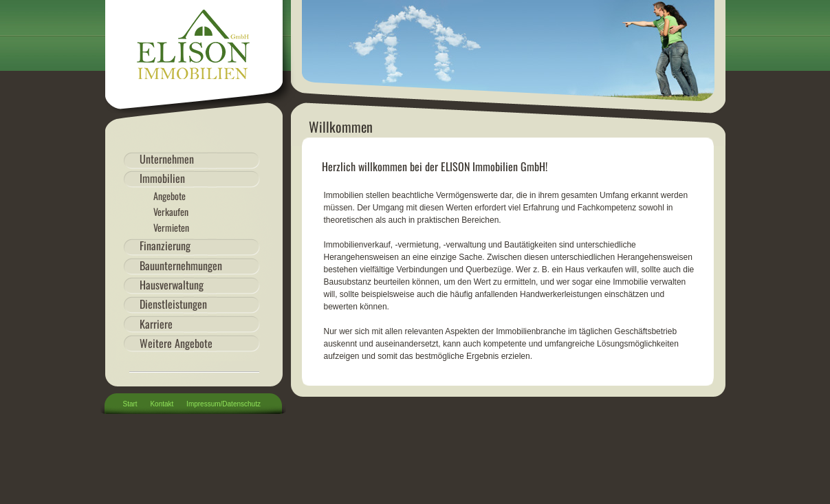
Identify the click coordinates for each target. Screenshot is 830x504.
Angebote (170, 196)
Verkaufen (171, 211)
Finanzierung (165, 245)
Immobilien (162, 178)
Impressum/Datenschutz (223, 404)
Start (130, 404)
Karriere (156, 324)
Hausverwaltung (172, 285)
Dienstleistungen (173, 304)
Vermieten (171, 227)
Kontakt (162, 404)
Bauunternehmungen (181, 265)
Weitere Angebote (176, 343)
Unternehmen (167, 159)
